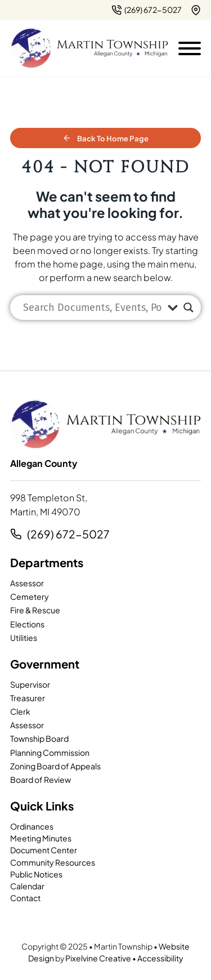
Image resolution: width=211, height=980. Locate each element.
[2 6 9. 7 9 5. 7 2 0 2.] (147, 10)
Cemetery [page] (30, 596)
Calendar (27, 886)
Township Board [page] (39, 738)
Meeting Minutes (41, 838)
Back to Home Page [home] (105, 138)
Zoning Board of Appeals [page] (55, 766)
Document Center (44, 850)
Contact (25, 898)
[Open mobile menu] (190, 46)
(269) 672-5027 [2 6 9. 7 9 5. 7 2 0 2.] (68, 534)
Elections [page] (27, 624)
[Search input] (93, 308)
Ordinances (32, 826)
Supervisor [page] (30, 684)
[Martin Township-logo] (89, 48)
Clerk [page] (20, 711)
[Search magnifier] (188, 308)
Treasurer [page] (28, 698)
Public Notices (36, 874)
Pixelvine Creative (98, 958)
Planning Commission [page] (50, 752)
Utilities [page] (24, 638)
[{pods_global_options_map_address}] (196, 10)
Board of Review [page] (41, 779)
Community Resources (53, 862)
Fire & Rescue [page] (35, 610)
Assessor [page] (27, 583)
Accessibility (160, 958)
